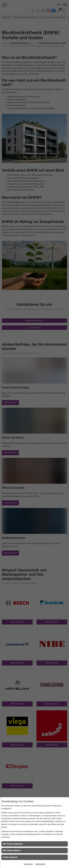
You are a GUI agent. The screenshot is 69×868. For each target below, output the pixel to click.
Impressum (28, 864)
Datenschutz (40, 864)
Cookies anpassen (10, 857)
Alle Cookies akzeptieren (13, 844)
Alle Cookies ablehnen (12, 850)
